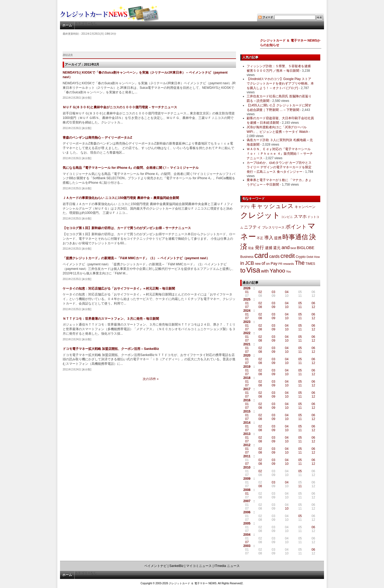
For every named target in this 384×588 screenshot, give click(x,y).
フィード (268, 17)
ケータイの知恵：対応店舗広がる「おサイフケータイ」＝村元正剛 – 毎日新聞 (119, 289)
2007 (247, 501)
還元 (277, 248)
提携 (278, 238)
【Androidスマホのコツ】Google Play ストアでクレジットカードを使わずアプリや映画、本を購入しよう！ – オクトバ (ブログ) (280, 83)
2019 (247, 367)
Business (247, 257)
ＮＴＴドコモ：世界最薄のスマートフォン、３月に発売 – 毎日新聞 (111, 319)
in (242, 263)
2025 (247, 299)
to (243, 270)
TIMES (310, 264)
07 (247, 307)
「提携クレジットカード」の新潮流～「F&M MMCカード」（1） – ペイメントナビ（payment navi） (136, 258)
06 (313, 303)
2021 (247, 344)
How (317, 257)
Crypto (301, 257)
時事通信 (295, 237)
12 (313, 307)
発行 (259, 248)
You (289, 271)
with (265, 271)
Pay (274, 263)
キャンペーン (305, 207)
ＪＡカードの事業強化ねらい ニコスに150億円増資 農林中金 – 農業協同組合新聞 (121, 198)
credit (288, 256)
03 (273, 292)
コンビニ (287, 217)
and (286, 247)
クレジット (260, 215)
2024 (247, 311)
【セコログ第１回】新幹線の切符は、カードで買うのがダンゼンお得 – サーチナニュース (127, 228)
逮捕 (269, 248)
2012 (247, 445)
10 (287, 307)
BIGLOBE (306, 248)
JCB (250, 263)
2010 (247, 467)
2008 (247, 490)
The (300, 263)
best (293, 248)
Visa (253, 270)
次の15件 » (151, 379)
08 (260, 307)
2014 (247, 423)
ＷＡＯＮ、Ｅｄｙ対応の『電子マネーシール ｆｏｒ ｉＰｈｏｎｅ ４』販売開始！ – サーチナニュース (280, 154)
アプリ (245, 207)
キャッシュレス (272, 206)
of (263, 263)
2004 (247, 535)
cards (274, 256)
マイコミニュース (199, 566)
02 (260, 292)
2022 (247, 333)
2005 (247, 523)
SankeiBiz (176, 566)
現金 (251, 248)
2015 (247, 411)
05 (300, 303)
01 (247, 292)
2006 (247, 512)
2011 (247, 456)
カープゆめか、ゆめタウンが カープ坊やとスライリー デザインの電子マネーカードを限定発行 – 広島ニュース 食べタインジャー (279, 167)
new (258, 264)
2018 (247, 378)
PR (280, 264)
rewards (289, 264)
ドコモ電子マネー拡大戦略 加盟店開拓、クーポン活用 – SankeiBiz (111, 349)
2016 (247, 400)
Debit (310, 257)
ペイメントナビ (155, 566)
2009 (247, 479)
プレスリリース (273, 227)
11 (300, 307)
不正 (260, 238)
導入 (269, 238)
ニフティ (253, 227)
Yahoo (277, 271)
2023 (247, 322)
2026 (247, 288)
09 (273, 307)
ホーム (67, 25)
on (268, 264)
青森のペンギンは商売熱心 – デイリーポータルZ (97, 138)
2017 (247, 389)
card (261, 255)
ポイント (296, 227)
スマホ (300, 216)
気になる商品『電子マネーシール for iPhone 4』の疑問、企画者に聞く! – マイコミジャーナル (131, 168)
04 (287, 292)
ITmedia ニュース (227, 566)
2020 (247, 355)
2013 (247, 434)
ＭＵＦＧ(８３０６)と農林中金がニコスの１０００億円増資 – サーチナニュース (120, 107)
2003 (247, 546)
